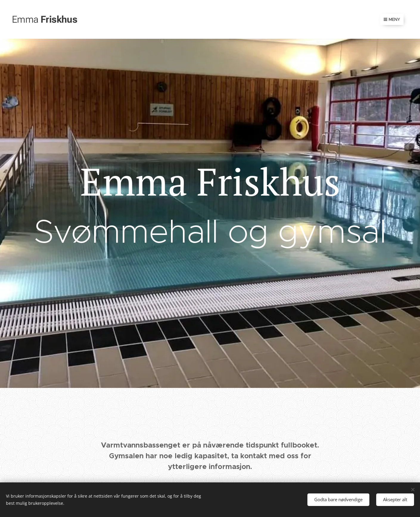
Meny (392, 19)
